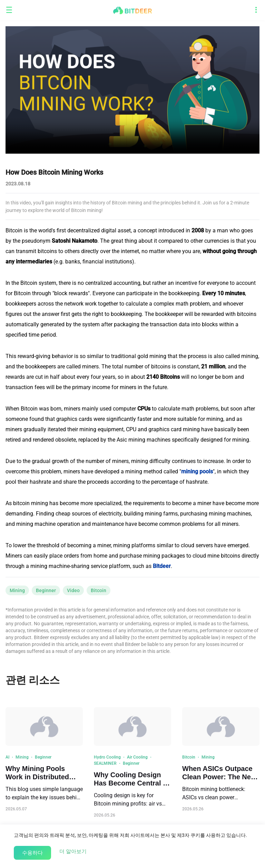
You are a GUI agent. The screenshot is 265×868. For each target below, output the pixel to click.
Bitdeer (162, 566)
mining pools (197, 471)
